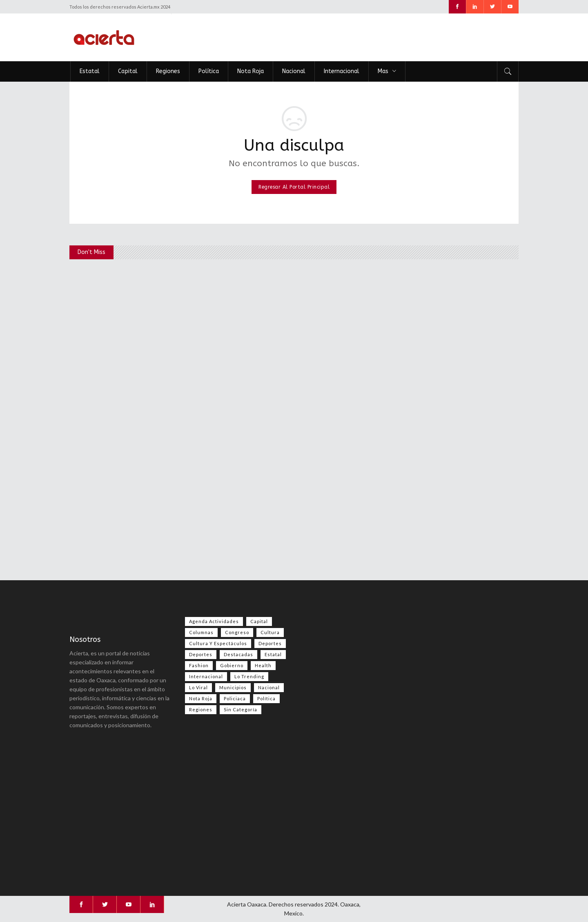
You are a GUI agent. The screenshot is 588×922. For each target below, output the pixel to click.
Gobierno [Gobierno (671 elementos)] (232, 665)
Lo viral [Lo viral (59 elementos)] (198, 687)
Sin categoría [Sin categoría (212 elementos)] (241, 709)
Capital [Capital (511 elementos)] (259, 621)
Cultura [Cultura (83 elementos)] (270, 632)
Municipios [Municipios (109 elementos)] (233, 687)
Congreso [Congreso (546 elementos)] (237, 632)
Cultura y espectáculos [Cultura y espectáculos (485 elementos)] (218, 643)
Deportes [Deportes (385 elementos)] (201, 654)
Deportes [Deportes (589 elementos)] (270, 643)
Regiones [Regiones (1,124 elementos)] (201, 709)
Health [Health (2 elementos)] (263, 665)
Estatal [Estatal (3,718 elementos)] (273, 654)
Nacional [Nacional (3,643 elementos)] (269, 687)
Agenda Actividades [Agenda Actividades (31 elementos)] (214, 621)
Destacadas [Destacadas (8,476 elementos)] (238, 654)
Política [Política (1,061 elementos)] (266, 698)
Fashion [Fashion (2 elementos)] (199, 665)
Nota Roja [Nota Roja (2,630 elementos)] (201, 698)
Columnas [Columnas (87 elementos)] (201, 632)
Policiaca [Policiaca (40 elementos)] (235, 698)
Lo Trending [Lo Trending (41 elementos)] (249, 676)
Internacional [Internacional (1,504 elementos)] (206, 676)
